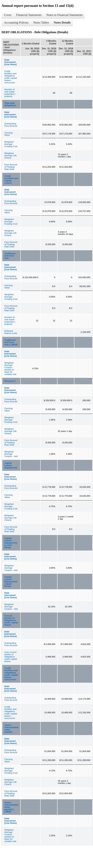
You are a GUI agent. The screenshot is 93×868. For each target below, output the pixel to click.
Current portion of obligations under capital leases (11, 620)
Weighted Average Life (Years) (10, 155)
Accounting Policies (16, 22)
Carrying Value (8, 134)
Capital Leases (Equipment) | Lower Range (11, 543)
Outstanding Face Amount (11, 125)
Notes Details (62, 22)
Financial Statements (29, 15)
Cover (8, 15)
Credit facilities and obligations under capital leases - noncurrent (11, 77)
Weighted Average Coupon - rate (11, 454)
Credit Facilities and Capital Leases (11, 179)
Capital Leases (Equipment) (11, 465)
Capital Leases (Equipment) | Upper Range (11, 582)
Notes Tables (41, 22)
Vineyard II (10, 381)
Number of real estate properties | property (10, 93)
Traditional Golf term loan (10, 256)
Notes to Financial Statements (65, 15)
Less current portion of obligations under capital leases (11, 657)
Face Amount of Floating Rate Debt (11, 167)
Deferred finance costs (11, 332)
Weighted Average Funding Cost (11, 144)
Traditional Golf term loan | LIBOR (11, 342)
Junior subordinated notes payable (11, 728)
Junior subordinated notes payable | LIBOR (11, 807)
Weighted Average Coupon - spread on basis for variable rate (10, 369)
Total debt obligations (10, 104)
